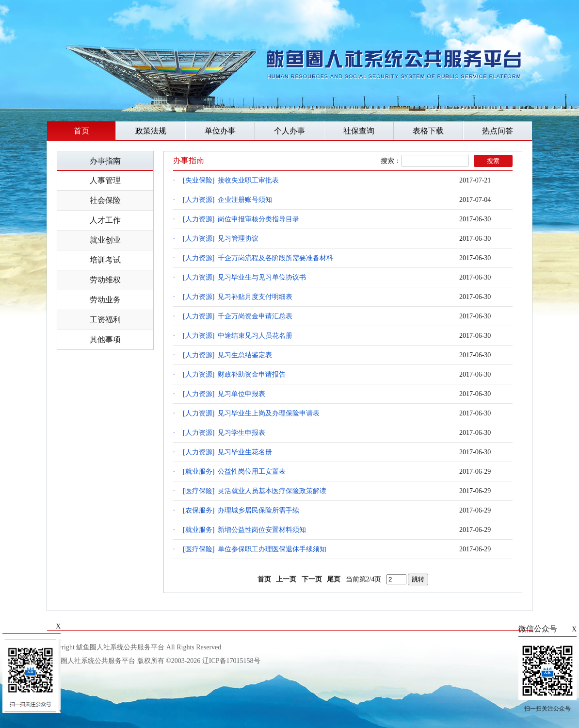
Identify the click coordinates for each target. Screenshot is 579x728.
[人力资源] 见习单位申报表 (224, 394)
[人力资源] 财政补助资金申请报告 (234, 374)
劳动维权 (105, 280)
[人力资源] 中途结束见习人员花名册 (238, 336)
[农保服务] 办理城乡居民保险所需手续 (241, 510)
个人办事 (289, 131)
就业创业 (105, 240)
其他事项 (105, 339)
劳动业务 (105, 300)
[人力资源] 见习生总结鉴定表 (227, 355)
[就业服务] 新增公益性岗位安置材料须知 (244, 530)
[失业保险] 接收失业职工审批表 (231, 180)
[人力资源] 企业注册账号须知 (227, 200)
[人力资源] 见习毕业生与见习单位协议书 (244, 277)
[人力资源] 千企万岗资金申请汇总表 (238, 316)
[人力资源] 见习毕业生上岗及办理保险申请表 (251, 413)
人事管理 (105, 180)
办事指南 (105, 161)
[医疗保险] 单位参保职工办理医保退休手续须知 (255, 549)
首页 (81, 131)
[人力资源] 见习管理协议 (221, 239)
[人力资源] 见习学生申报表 (224, 433)
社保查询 (359, 131)
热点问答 (498, 131)
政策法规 (151, 131)
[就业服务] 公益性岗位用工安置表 (234, 472)
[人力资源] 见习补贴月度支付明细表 (238, 297)
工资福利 (105, 320)
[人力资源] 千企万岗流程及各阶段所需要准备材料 (258, 258)
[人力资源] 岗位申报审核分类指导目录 (241, 219)
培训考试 (105, 260)
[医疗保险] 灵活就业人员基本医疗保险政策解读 (255, 491)
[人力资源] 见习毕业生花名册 (227, 452)
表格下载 (428, 131)
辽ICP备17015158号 (231, 661)
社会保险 (105, 200)
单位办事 (220, 131)
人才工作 (105, 220)
